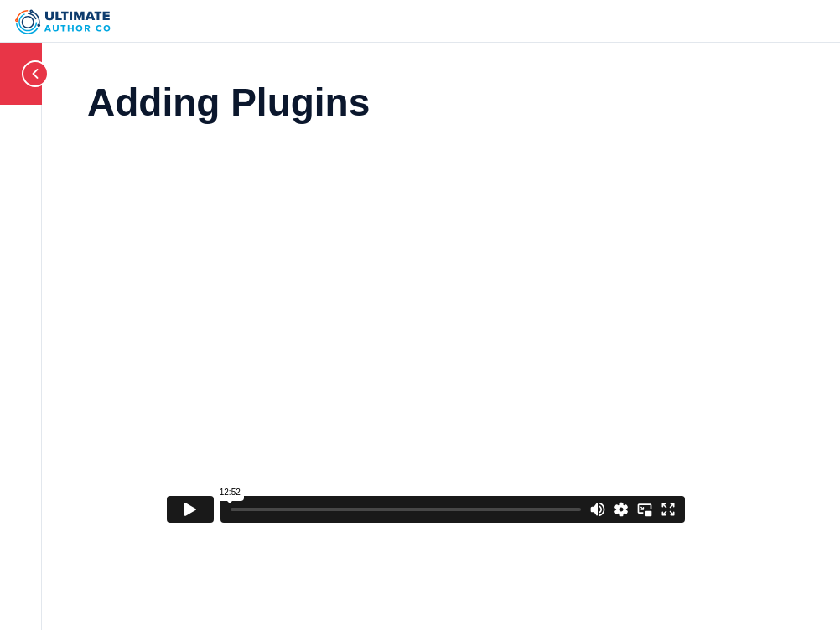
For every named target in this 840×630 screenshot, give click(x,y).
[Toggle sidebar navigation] (21, 73)
